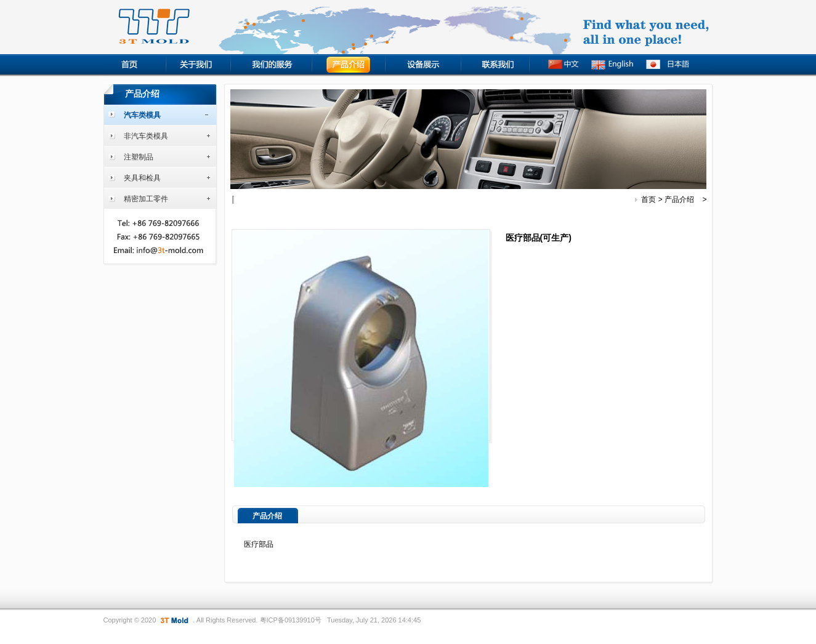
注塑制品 (139, 157)
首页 (648, 199)
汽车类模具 (142, 115)
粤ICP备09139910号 (291, 620)
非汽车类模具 (146, 136)
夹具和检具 (142, 178)
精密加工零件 (146, 199)
